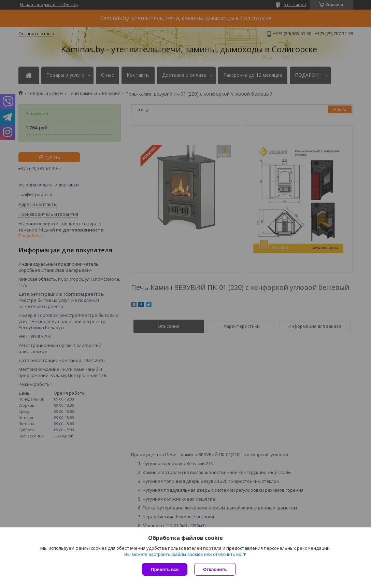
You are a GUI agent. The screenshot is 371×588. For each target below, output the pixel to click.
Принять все (165, 569)
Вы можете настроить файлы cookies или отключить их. (183, 554)
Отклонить (215, 569)
